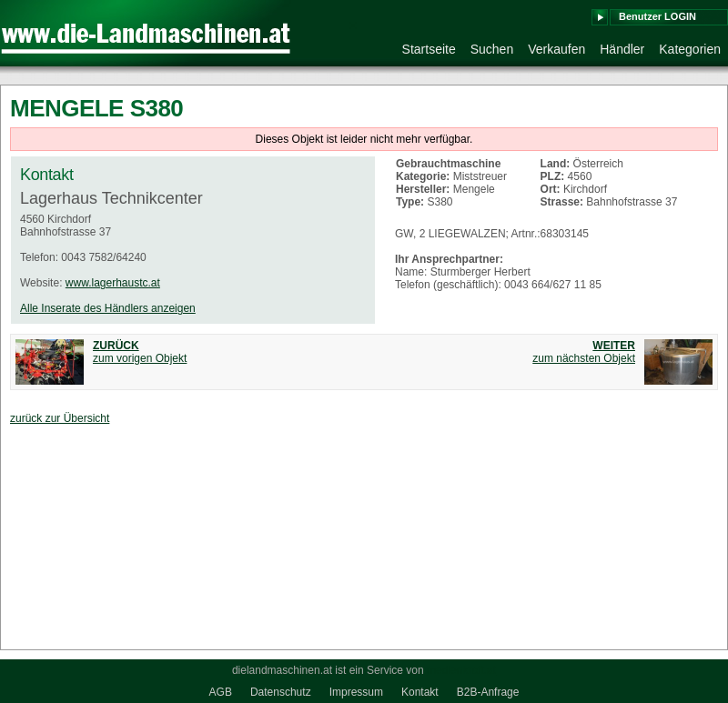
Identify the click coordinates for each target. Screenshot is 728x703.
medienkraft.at (461, 670)
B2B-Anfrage (488, 692)
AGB (221, 692)
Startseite (429, 49)
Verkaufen (556, 49)
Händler (622, 49)
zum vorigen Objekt (140, 352)
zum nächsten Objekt (584, 352)
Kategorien (690, 49)
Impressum (356, 692)
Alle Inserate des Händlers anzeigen (108, 308)
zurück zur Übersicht (60, 418)
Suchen (492, 49)
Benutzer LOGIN (657, 16)
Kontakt (420, 692)
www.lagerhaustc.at (113, 283)
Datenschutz (281, 692)
